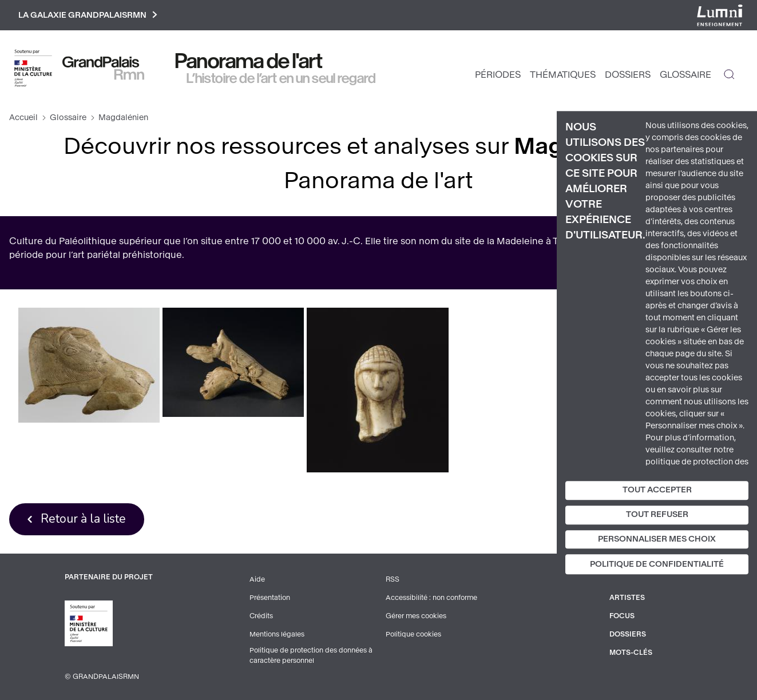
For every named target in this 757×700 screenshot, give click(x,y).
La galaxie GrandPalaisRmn (88, 15)
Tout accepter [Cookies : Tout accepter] (657, 490)
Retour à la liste (83, 519)
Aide (257, 579)
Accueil (23, 118)
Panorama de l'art (249, 61)
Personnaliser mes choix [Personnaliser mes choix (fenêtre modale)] (657, 539)
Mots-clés (631, 653)
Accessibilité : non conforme (431, 598)
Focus (622, 616)
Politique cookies (413, 634)
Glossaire (685, 75)
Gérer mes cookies (416, 616)
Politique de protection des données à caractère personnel (311, 655)
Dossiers (628, 75)
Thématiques (563, 75)
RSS (393, 579)
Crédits (261, 616)
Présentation (270, 598)
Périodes (498, 75)
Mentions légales (277, 634)
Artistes (627, 598)
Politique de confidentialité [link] (657, 565)
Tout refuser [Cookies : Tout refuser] (657, 514)
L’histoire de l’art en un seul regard (281, 78)
